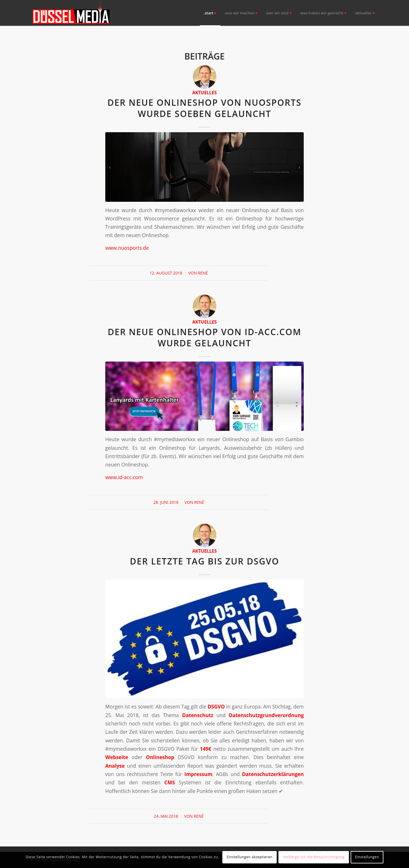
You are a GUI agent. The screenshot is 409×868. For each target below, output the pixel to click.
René (203, 273)
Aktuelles (204, 93)
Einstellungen (367, 857)
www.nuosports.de (127, 248)
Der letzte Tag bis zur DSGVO (204, 561)
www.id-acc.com (124, 477)
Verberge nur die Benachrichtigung (314, 857)
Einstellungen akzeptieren (250, 857)
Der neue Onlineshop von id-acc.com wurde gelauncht (204, 337)
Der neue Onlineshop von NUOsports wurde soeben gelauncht (205, 108)
